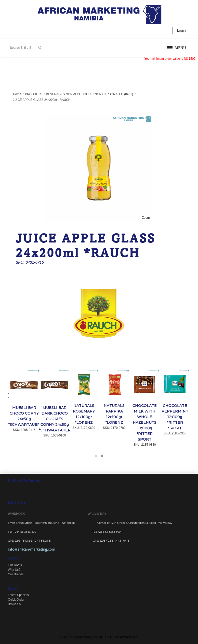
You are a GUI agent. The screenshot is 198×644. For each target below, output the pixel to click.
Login (181, 30)
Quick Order (16, 600)
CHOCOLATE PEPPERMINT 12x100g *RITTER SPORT (175, 417)
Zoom (146, 218)
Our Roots (15, 565)
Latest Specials (18, 595)
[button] (96, 456)
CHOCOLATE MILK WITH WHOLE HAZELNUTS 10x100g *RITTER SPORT (145, 422)
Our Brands (16, 574)
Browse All (15, 604)
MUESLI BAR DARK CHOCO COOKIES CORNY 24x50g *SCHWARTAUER (55, 419)
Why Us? (14, 570)
